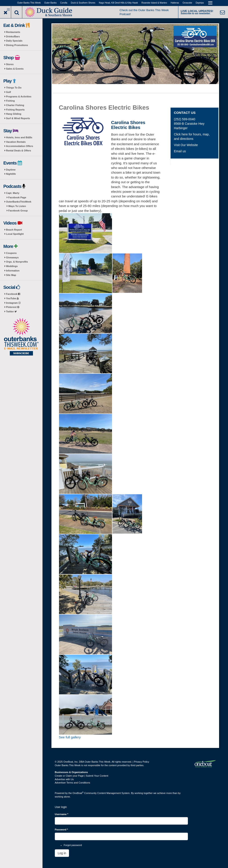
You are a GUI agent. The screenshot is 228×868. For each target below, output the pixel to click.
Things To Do (14, 88)
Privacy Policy (141, 762)
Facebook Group (18, 211)
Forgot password (73, 845)
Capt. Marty (13, 193)
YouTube (12, 298)
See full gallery (70, 737)
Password (61, 830)
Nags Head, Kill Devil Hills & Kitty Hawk (118, 3)
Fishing (10, 101)
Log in (62, 853)
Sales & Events (15, 69)
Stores (10, 64)
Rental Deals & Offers (18, 151)
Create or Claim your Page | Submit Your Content (81, 776)
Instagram (13, 303)
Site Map (11, 275)
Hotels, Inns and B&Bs (19, 137)
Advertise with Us (64, 779)
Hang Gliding (14, 114)
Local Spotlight (15, 234)
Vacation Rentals (16, 142)
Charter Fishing (15, 105)
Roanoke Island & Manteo (154, 3)
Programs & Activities (19, 96)
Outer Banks (51, 3)
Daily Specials (14, 41)
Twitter (11, 311)
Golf (8, 92)
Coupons (11, 253)
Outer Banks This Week (29, 3)
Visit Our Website (186, 145)
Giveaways (12, 257)
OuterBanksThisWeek (19, 202)
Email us (180, 151)
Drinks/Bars (13, 36)
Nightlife (11, 174)
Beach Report (14, 230)
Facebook (13, 294)
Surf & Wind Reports (18, 118)
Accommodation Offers (20, 146)
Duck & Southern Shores (83, 3)
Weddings (12, 266)
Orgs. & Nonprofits (17, 262)
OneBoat (78, 793)
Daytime (11, 170)
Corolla (64, 3)
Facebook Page (17, 197)
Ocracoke (187, 3)
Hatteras (175, 3)
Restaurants (13, 32)
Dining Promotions (17, 45)
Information (13, 271)
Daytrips (200, 3)
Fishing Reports (15, 110)
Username (62, 814)
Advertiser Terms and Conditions (72, 783)
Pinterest (13, 307)
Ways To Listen (17, 206)
